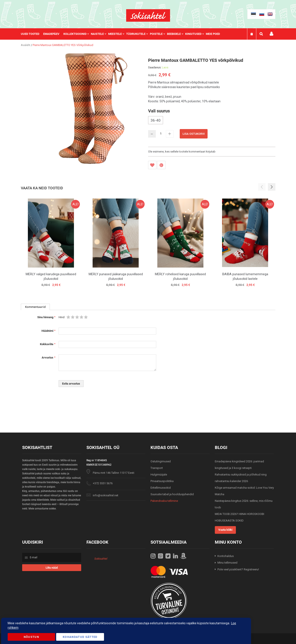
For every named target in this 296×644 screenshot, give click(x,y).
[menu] (123, 34)
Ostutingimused (161, 461)
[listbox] (212, 121)
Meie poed (213, 34)
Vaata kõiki (225, 530)
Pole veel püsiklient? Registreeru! (238, 569)
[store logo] (148, 15)
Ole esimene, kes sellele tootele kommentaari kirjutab (182, 152)
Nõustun (31, 637)
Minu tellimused (227, 563)
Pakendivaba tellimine (164, 501)
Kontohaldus (226, 556)
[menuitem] (32, 34)
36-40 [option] (156, 120)
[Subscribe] (52, 568)
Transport (157, 468)
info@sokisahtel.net (106, 495)
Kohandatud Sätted (80, 637)
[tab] (35, 307)
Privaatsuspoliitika (162, 481)
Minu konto (271, 34)
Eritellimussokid (161, 488)
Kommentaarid (35, 307)
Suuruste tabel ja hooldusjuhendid (172, 494)
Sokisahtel (101, 559)
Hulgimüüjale (159, 475)
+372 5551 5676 (103, 483)
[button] (272, 187)
